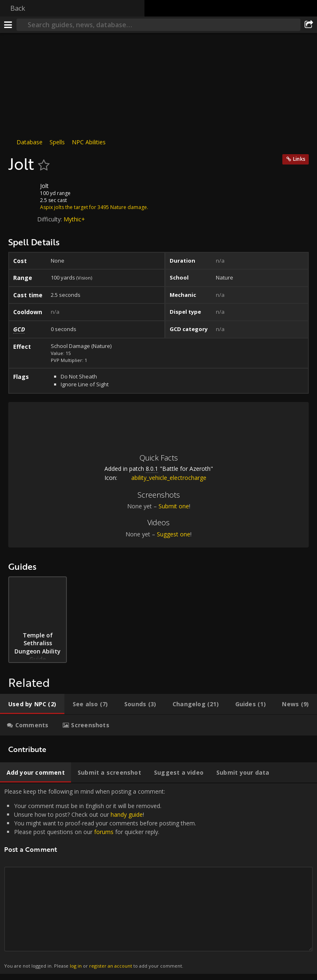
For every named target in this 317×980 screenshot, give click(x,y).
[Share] (309, 25)
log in (76, 966)
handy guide (127, 814)
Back (18, 8)
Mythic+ (74, 219)
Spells (57, 142)
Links (299, 159)
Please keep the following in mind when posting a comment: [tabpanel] (158, 879)
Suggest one (174, 534)
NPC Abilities (89, 142)
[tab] (32, 704)
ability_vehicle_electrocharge (163, 478)
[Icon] (22, 192)
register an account (111, 966)
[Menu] (8, 25)
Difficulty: (50, 219)
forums (104, 832)
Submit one (174, 506)
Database (30, 142)
